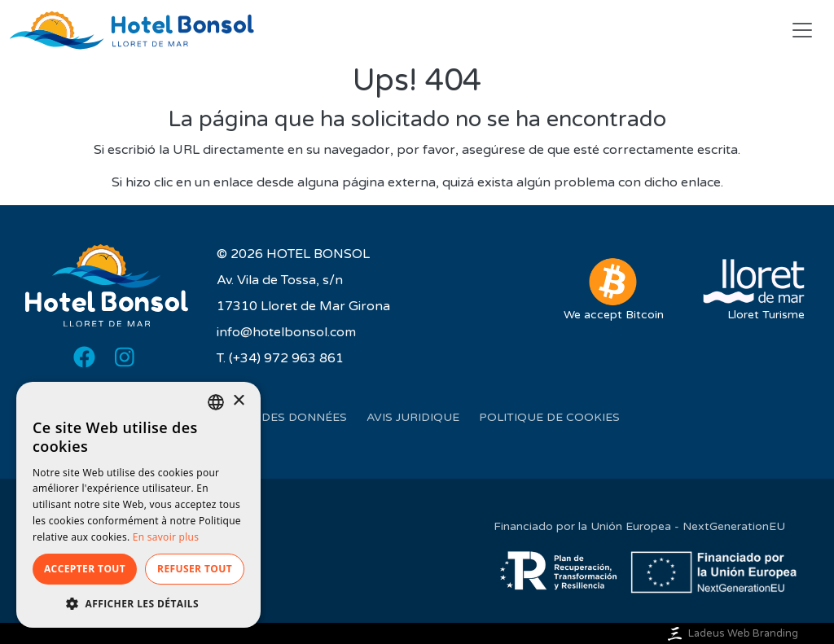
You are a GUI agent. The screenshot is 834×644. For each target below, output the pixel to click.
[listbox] (216, 402)
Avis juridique (413, 417)
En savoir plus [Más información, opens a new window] (166, 537)
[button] (138, 603)
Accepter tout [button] (85, 569)
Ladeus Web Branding (731, 633)
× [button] (238, 401)
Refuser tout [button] (195, 569)
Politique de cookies (549, 417)
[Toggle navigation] (802, 30)
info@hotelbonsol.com (286, 332)
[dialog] (138, 505)
